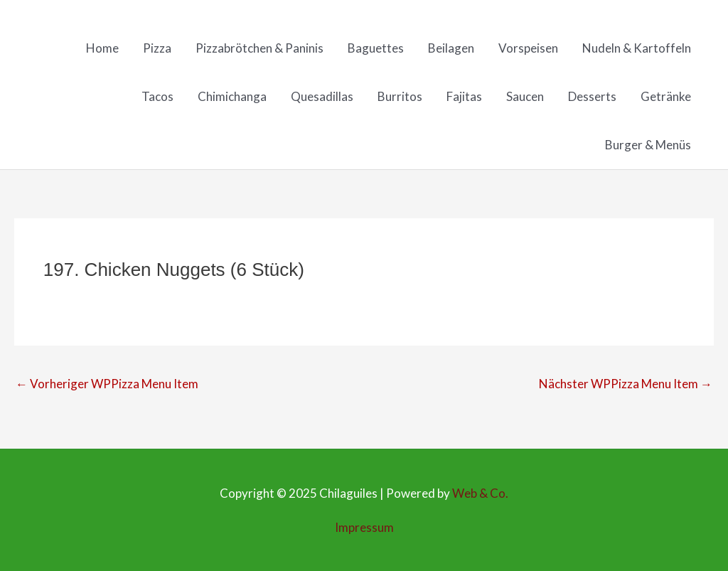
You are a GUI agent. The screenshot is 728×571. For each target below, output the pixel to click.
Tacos (157, 96)
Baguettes (376, 48)
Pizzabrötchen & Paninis (259, 48)
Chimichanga (232, 96)
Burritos (400, 96)
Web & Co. (480, 493)
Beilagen (451, 48)
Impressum (364, 527)
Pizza (157, 48)
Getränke (666, 96)
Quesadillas (322, 96)
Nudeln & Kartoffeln (637, 48)
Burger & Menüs (648, 145)
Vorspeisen (528, 48)
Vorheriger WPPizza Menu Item (107, 384)
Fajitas (464, 96)
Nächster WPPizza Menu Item (626, 384)
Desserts (592, 96)
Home (102, 48)
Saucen (525, 96)
